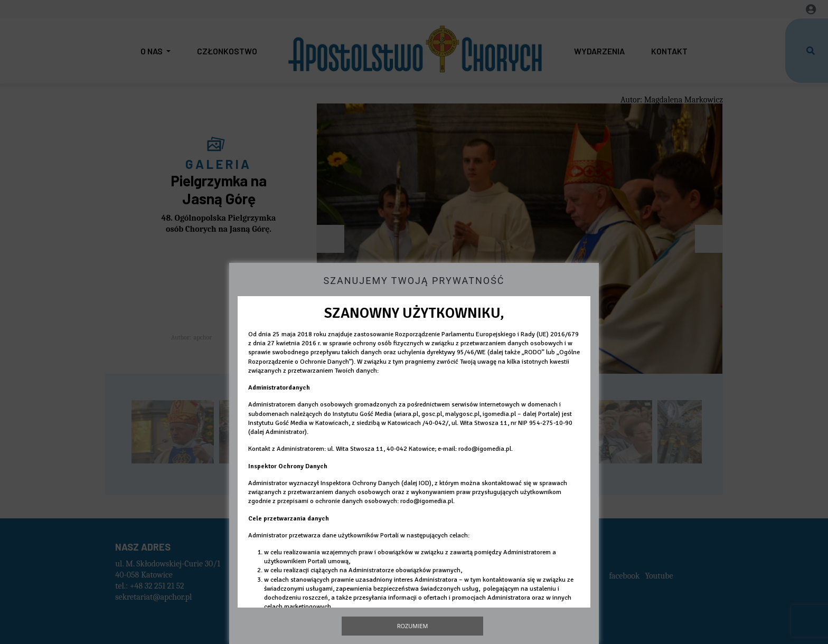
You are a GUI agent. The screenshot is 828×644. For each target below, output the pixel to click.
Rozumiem (413, 626)
